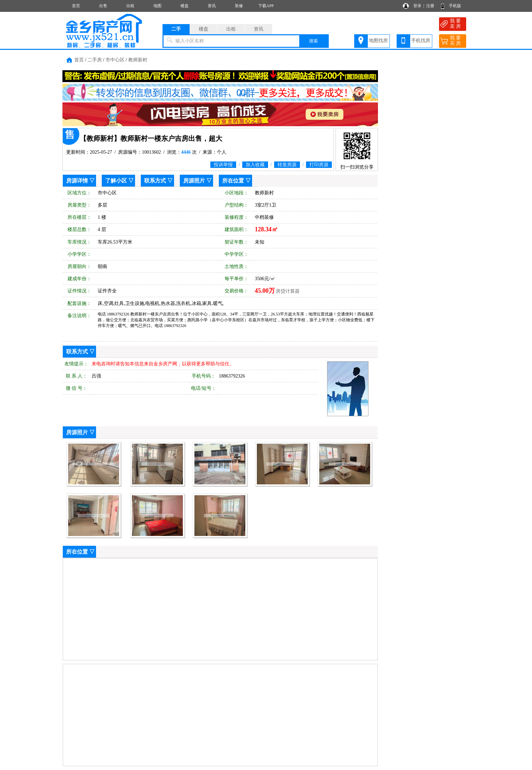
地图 (157, 6)
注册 (430, 6)
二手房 (95, 60)
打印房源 (319, 165)
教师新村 (138, 60)
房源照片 (194, 181)
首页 (76, 6)
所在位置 (233, 181)
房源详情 (77, 181)
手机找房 (421, 41)
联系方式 (155, 181)
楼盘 (185, 6)
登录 (417, 6)
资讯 (212, 6)
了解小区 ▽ (119, 181)
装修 (239, 6)
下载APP (266, 6)
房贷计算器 (288, 291)
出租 (130, 6)
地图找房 (378, 41)
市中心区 (115, 60)
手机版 (455, 6)
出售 (103, 6)
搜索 (313, 41)
